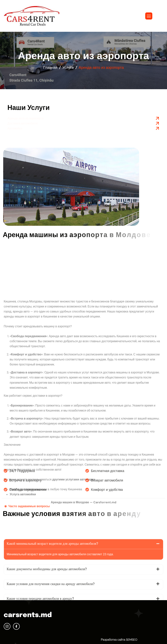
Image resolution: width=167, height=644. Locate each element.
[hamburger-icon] (149, 16)
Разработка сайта (113, 640)
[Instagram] (7, 626)
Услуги (68, 69)
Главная (50, 69)
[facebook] (16, 626)
